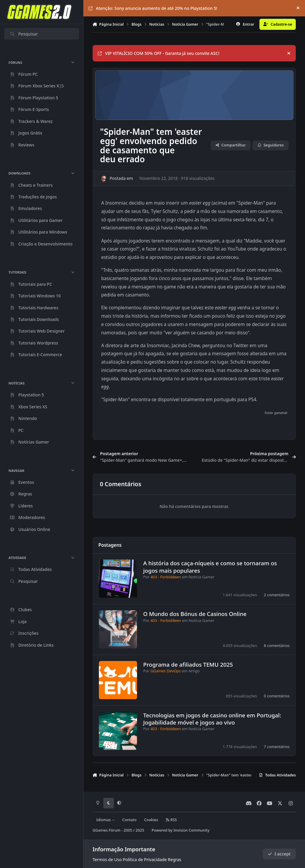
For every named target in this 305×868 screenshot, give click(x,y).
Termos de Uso (107, 859)
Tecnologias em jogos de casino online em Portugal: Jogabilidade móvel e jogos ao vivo (212, 719)
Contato (129, 820)
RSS (171, 820)
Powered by (180, 830)
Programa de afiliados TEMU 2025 (188, 664)
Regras (174, 859)
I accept (279, 854)
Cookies (151, 820)
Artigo (194, 671)
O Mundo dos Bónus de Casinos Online (195, 614)
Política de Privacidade (145, 859)
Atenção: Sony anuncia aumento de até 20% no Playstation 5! (153, 8)
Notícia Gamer (201, 577)
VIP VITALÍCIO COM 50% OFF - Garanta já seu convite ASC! (159, 53)
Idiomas (105, 820)
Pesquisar (24, 34)
